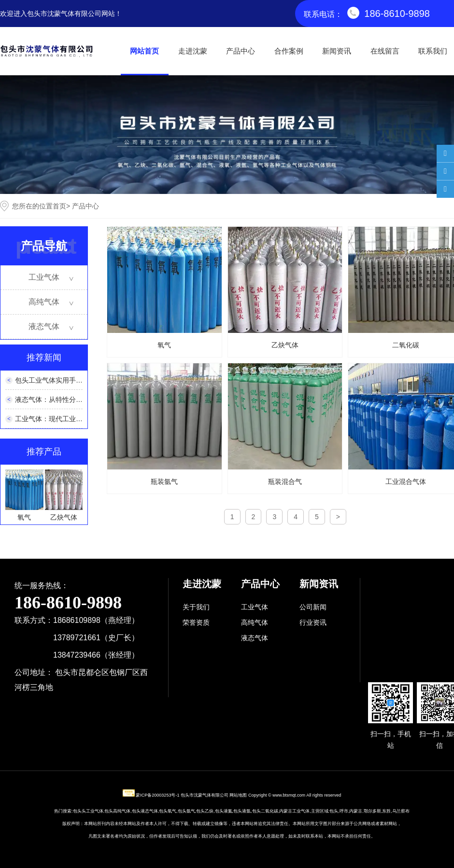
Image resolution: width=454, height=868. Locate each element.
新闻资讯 (337, 51)
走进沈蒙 (193, 51)
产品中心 (241, 51)
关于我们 (196, 607)
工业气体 (44, 277)
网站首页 (144, 51)
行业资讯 (313, 622)
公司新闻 (313, 607)
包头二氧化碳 (265, 811)
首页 (59, 206)
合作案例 (289, 51)
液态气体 (44, 326)
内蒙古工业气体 (294, 811)
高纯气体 (44, 302)
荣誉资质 (196, 622)
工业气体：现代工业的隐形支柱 (62, 419)
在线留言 (385, 51)
